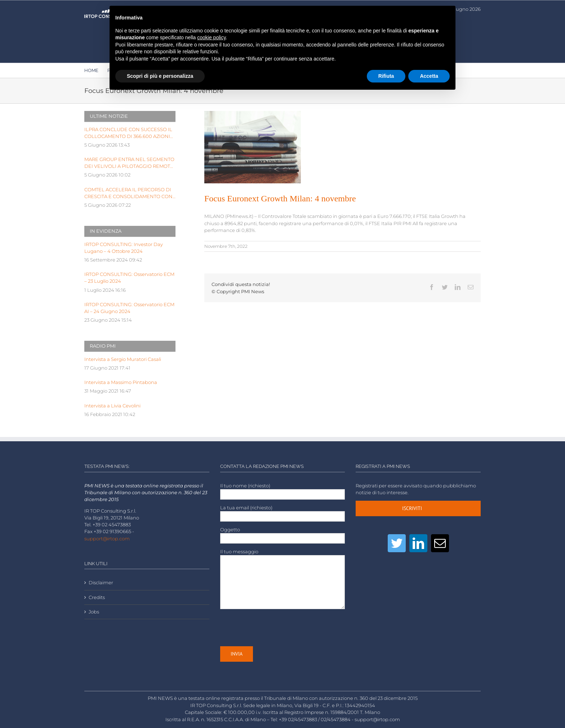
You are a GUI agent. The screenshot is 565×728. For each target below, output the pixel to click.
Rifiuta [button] (386, 76)
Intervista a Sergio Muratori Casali (123, 359)
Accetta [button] (429, 76)
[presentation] (275, 627)
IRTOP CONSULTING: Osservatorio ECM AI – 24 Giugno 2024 (129, 308)
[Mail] (440, 543)
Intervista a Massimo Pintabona (121, 382)
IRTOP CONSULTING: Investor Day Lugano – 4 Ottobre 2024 (124, 248)
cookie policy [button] (211, 37)
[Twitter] (397, 543)
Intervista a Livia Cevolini (112, 406)
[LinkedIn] (418, 543)
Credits (97, 597)
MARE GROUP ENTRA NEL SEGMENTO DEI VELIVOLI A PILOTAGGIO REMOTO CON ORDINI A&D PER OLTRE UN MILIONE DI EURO (129, 163)
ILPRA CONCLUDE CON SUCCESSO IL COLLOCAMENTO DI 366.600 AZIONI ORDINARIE (128, 133)
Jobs (94, 612)
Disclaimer (101, 583)
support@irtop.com (107, 539)
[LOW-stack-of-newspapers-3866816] (253, 147)
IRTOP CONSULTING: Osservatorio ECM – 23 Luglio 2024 (129, 278)
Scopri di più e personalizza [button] (160, 76)
